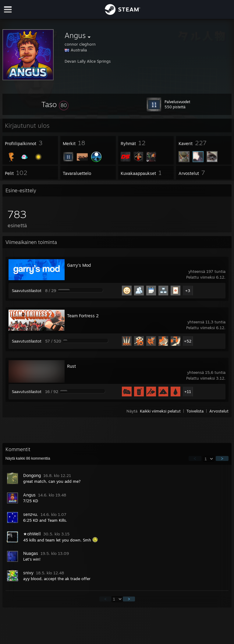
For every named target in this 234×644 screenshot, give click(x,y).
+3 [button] (188, 291)
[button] (55, 104)
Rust (71, 366)
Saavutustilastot (27, 291)
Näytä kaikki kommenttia (28, 458)
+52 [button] (188, 341)
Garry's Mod (79, 265)
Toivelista (195, 411)
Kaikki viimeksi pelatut (160, 411)
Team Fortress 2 (83, 316)
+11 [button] (188, 392)
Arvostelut (219, 411)
